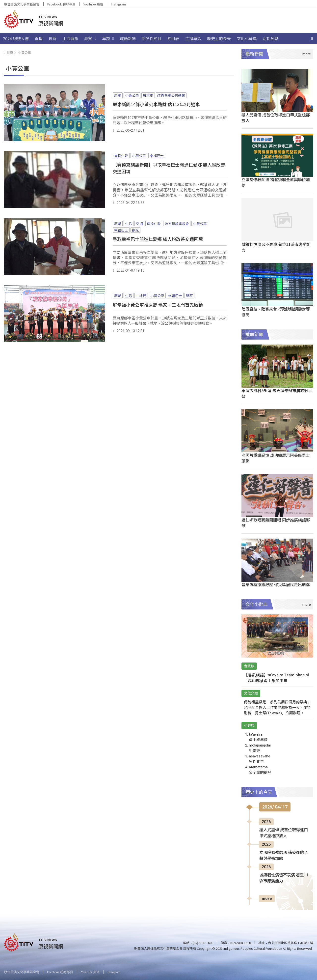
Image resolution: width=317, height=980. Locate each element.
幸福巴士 (157, 156)
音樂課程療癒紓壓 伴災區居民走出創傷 (276, 584)
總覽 (90, 38)
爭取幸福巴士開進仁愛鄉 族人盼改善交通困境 (158, 239)
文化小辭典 (247, 38)
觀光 (135, 230)
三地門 (141, 296)
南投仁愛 (121, 156)
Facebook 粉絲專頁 (61, 4)
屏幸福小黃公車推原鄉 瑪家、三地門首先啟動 (158, 305)
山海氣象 (70, 38)
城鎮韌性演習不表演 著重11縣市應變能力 (276, 247)
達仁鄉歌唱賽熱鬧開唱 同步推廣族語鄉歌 (276, 523)
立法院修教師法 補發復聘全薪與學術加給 (276, 182)
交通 (139, 224)
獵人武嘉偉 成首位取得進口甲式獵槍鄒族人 (276, 118)
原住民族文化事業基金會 (22, 4)
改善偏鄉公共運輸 (171, 95)
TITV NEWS (48, 17)
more (267, 899)
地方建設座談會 (177, 224)
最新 (53, 38)
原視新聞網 (51, 23)
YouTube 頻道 (93, 4)
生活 (129, 224)
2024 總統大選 (16, 38)
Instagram (118, 4)
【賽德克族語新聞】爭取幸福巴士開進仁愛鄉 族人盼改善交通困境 (169, 168)
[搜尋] (312, 38)
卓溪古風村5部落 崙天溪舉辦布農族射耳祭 (277, 393)
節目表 (173, 38)
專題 (108, 38)
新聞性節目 (152, 38)
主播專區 (193, 38)
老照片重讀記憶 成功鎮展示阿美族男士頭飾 (276, 458)
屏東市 (148, 95)
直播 (39, 38)
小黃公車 (132, 95)
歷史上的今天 (219, 38)
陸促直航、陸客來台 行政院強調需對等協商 (276, 312)
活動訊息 (270, 38)
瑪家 (189, 296)
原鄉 (118, 95)
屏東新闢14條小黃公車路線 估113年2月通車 (156, 104)
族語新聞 (128, 38)
